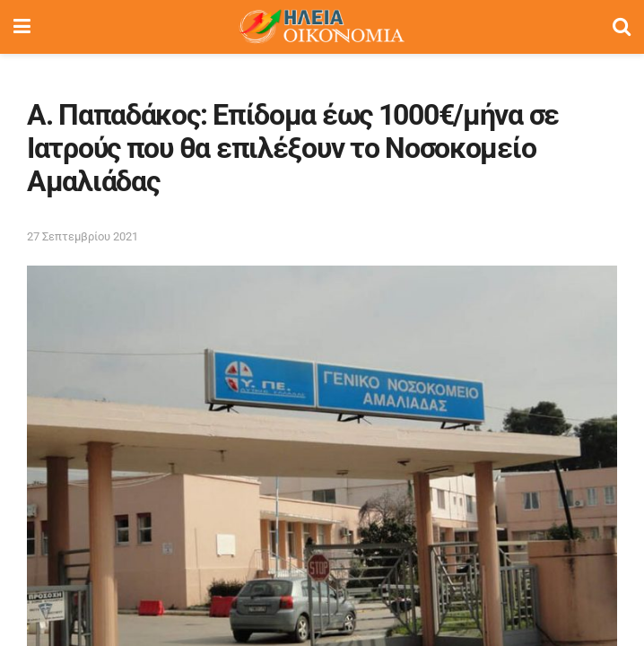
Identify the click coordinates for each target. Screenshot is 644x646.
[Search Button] (622, 27)
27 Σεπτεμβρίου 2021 (83, 236)
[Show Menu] (22, 27)
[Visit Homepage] (321, 27)
